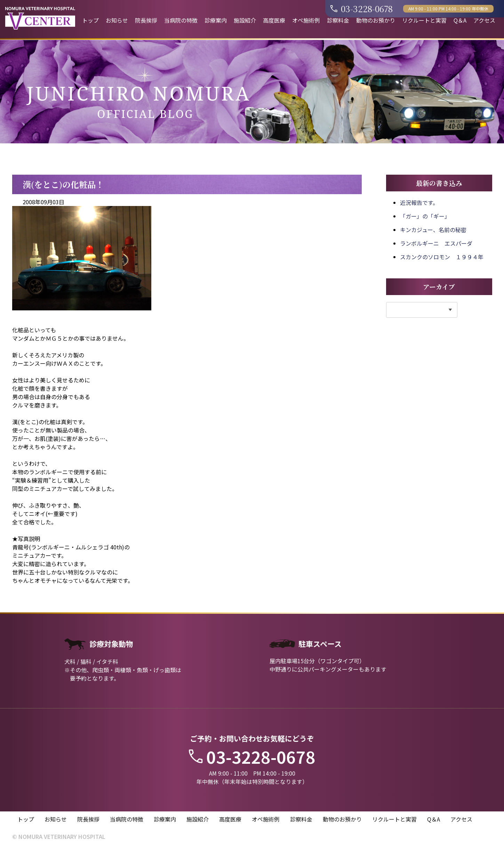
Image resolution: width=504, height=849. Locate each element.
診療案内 (216, 20)
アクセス (484, 20)
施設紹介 (245, 20)
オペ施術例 (306, 20)
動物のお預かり (376, 20)
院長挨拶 (146, 20)
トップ (90, 20)
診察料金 (338, 20)
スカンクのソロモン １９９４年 (442, 257)
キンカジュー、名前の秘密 (433, 230)
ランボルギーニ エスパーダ (436, 243)
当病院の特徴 (181, 20)
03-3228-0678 (362, 9)
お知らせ (117, 20)
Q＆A (460, 20)
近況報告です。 (419, 203)
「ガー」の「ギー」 (425, 216)
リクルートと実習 (424, 20)
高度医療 (274, 20)
